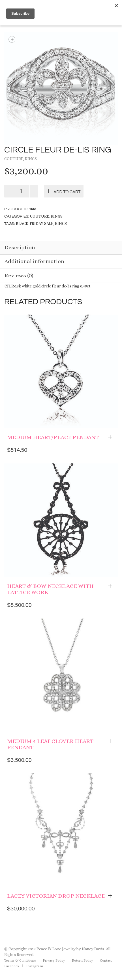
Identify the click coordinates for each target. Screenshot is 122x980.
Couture (14, 159)
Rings (31, 159)
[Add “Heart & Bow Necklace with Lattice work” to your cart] (112, 586)
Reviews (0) (19, 275)
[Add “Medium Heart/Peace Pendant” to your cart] (112, 437)
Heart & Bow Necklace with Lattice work (50, 589)
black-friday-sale (35, 223)
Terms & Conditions (20, 960)
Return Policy (83, 960)
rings (61, 223)
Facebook (12, 966)
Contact (106, 960)
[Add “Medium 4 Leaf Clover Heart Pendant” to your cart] (112, 741)
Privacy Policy (54, 960)
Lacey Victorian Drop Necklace (56, 896)
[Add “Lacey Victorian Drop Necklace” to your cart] (112, 896)
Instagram (35, 966)
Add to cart (67, 192)
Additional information (34, 261)
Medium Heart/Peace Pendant (53, 437)
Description (20, 247)
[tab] (61, 248)
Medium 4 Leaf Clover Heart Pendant (50, 744)
